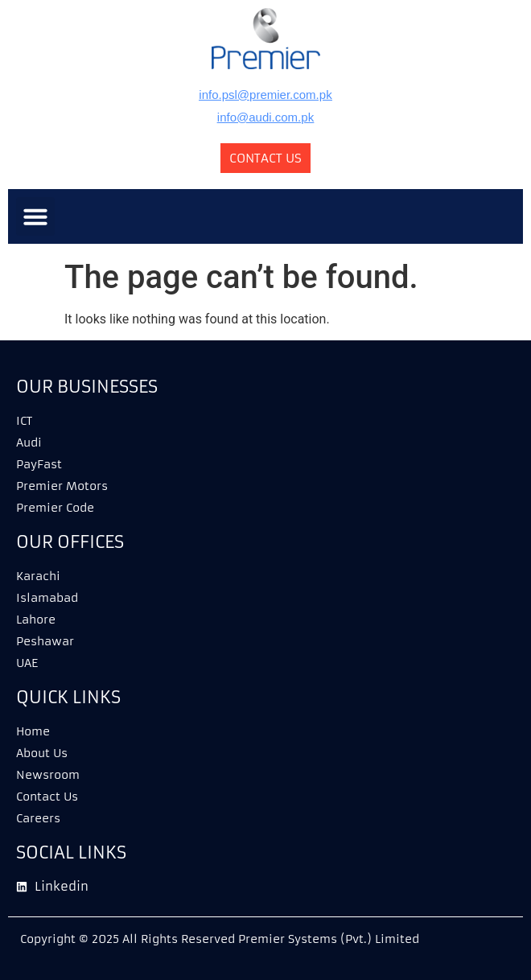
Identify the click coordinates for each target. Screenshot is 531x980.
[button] (35, 216)
